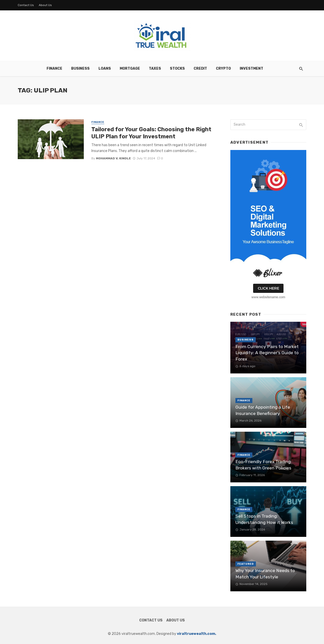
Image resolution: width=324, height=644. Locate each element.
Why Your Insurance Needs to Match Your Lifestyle (265, 574)
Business (80, 69)
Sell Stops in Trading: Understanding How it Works (264, 519)
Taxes (155, 69)
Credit (200, 69)
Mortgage (130, 69)
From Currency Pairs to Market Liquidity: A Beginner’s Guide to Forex (267, 353)
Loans (105, 69)
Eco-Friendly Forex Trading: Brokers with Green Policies (264, 465)
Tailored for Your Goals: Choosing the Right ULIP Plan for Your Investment (151, 133)
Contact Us (26, 5)
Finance (54, 69)
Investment (251, 69)
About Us (45, 5)
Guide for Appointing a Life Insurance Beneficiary (263, 410)
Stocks (177, 69)
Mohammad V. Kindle (113, 158)
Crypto (223, 69)
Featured (246, 564)
